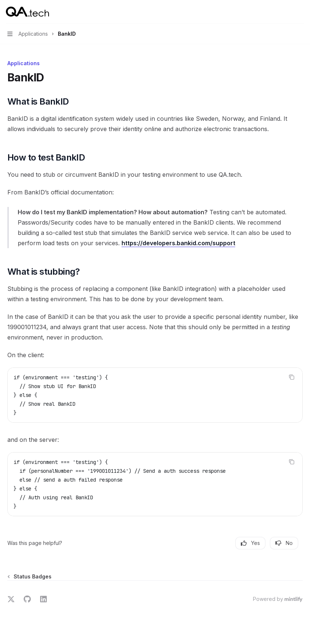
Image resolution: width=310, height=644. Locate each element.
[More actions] (300, 12)
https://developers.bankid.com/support (178, 243)
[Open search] (286, 12)
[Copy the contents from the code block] (292, 377)
